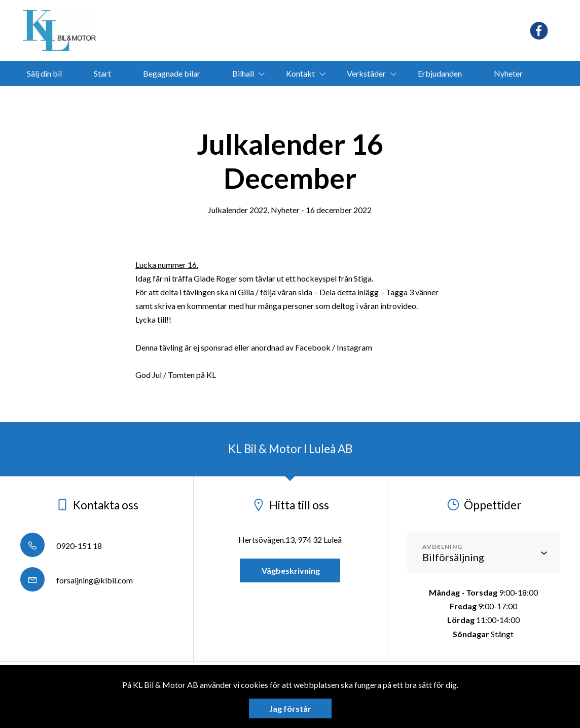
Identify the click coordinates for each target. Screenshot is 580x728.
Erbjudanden (440, 73)
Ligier (254, 99)
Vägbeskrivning (290, 570)
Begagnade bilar (172, 73)
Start (102, 73)
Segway (198, 99)
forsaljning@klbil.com (77, 580)
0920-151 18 (61, 546)
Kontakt (300, 73)
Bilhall (243, 73)
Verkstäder (366, 73)
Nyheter (508, 73)
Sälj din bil (44, 73)
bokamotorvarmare (330, 99)
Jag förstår (290, 708)
